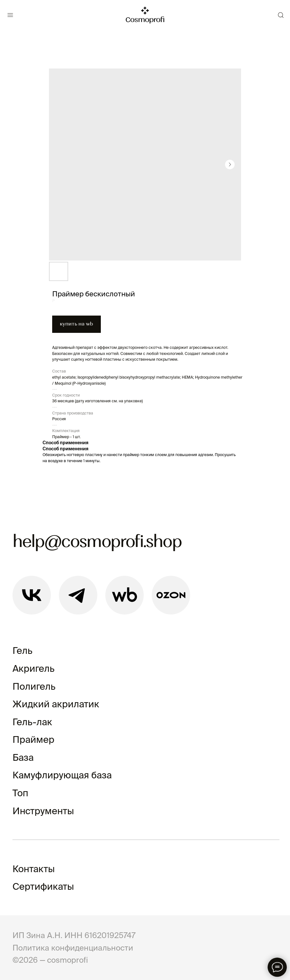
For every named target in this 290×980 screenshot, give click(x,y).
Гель (22, 651)
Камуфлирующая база (62, 775)
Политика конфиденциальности (73, 948)
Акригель (33, 668)
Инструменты (43, 811)
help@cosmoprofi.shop (97, 543)
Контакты (34, 869)
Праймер (33, 739)
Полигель (34, 686)
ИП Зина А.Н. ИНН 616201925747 (74, 935)
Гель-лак (32, 722)
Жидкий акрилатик (56, 704)
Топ (20, 793)
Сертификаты (43, 886)
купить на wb (77, 324)
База (23, 757)
